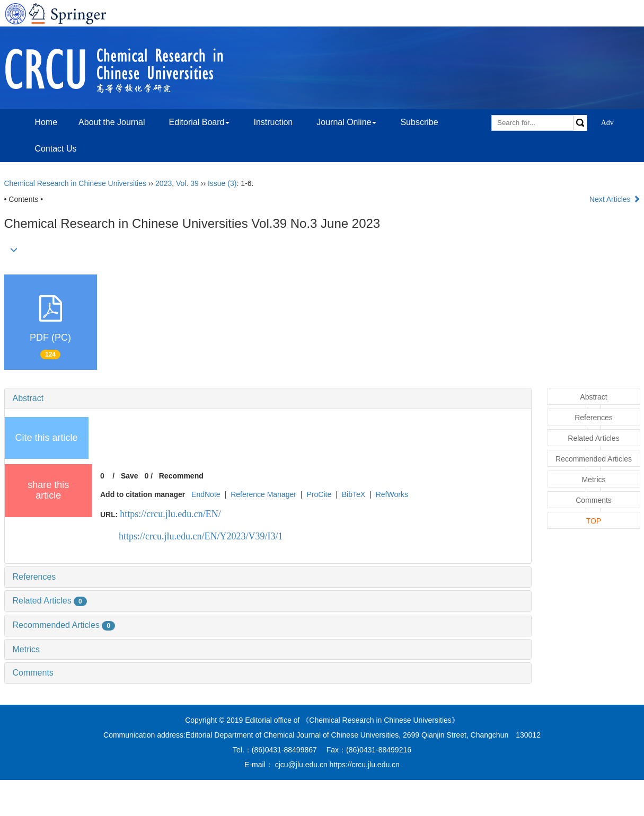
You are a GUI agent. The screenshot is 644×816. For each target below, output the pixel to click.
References (34, 577)
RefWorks (392, 494)
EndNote (206, 494)
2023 (164, 183)
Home (46, 122)
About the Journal (112, 122)
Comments (33, 673)
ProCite (319, 494)
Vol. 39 (187, 183)
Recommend (181, 476)
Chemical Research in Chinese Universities (75, 183)
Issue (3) (222, 183)
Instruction (273, 122)
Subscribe (419, 122)
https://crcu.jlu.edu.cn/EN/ (170, 514)
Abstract (28, 398)
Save (130, 476)
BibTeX (354, 494)
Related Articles (50, 601)
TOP (594, 521)
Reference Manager (263, 494)
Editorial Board (199, 122)
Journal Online (346, 122)
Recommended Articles (64, 625)
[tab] (268, 398)
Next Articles (615, 199)
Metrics (27, 649)
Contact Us (55, 149)
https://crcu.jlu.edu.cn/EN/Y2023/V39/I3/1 (201, 536)
